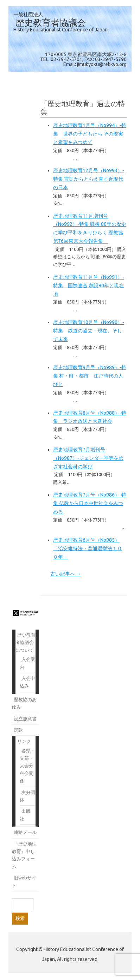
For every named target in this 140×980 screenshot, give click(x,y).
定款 (18, 730)
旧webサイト (24, 881)
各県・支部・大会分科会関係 (27, 766)
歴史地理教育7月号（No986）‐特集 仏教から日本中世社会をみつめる (90, 503)
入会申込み (27, 682)
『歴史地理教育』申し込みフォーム (24, 855)
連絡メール (25, 832)
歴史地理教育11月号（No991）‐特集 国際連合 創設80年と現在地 (89, 285)
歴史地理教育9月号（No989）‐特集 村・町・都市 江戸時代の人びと (90, 376)
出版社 (25, 815)
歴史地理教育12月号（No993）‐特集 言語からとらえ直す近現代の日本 (89, 179)
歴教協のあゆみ (24, 703)
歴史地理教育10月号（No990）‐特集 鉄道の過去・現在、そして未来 (89, 331)
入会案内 (27, 663)
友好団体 (27, 796)
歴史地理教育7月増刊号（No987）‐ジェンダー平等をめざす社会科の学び (88, 458)
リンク (24, 741)
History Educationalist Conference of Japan (61, 30)
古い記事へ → (66, 574)
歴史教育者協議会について (26, 642)
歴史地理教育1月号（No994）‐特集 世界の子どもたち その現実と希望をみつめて (90, 134)
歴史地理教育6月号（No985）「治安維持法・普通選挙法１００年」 (88, 548)
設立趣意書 (25, 719)
